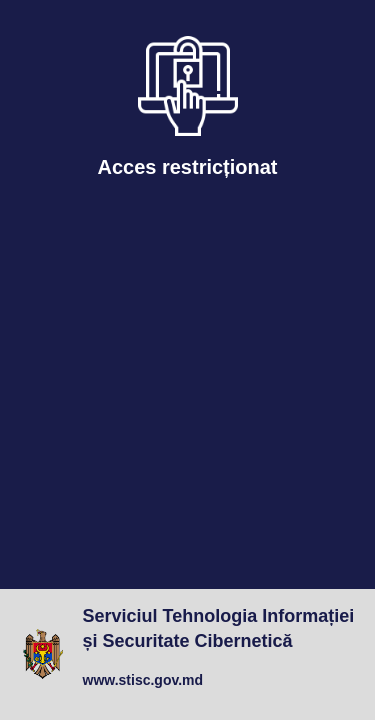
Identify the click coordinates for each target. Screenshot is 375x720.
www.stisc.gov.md (143, 680)
